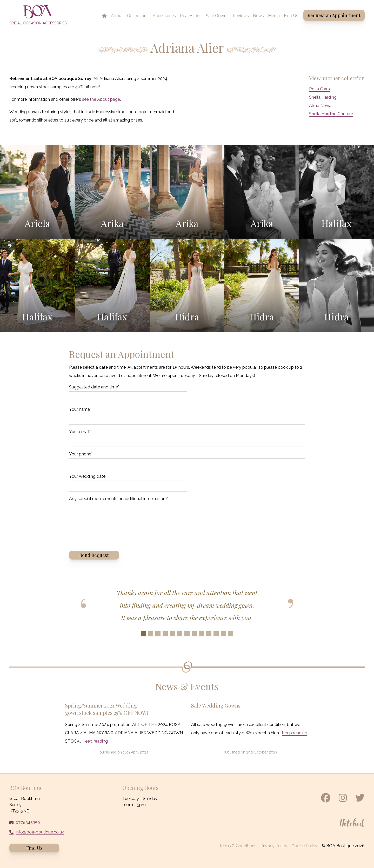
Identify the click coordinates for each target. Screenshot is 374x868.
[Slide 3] (158, 634)
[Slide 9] (202, 634)
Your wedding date (87, 476)
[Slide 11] (216, 634)
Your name (80, 409)
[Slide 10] (209, 634)
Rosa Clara (319, 89)
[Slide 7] (187, 634)
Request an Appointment (334, 15)
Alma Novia (320, 106)
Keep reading (95, 741)
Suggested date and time (94, 387)
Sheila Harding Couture (331, 114)
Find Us (34, 848)
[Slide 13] (231, 634)
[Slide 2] (151, 634)
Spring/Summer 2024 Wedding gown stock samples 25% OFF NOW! (106, 709)
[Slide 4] (165, 634)
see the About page (101, 99)
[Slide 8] (194, 634)
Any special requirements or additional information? (118, 499)
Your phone (81, 454)
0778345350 (28, 822)
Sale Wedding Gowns (216, 705)
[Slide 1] (143, 634)
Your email (80, 432)
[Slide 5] (172, 634)
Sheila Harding (323, 97)
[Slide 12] (223, 634)
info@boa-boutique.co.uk (40, 832)
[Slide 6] (180, 634)
